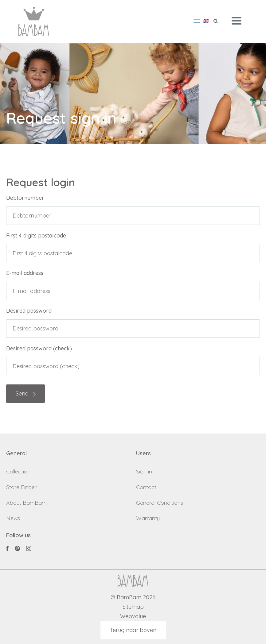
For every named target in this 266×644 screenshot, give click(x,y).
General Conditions (160, 503)
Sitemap (133, 607)
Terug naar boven (133, 630)
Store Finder (21, 487)
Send (22, 393)
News (13, 518)
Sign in (144, 471)
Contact (146, 487)
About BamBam (26, 503)
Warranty (148, 518)
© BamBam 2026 (133, 598)
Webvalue (133, 617)
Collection (18, 471)
